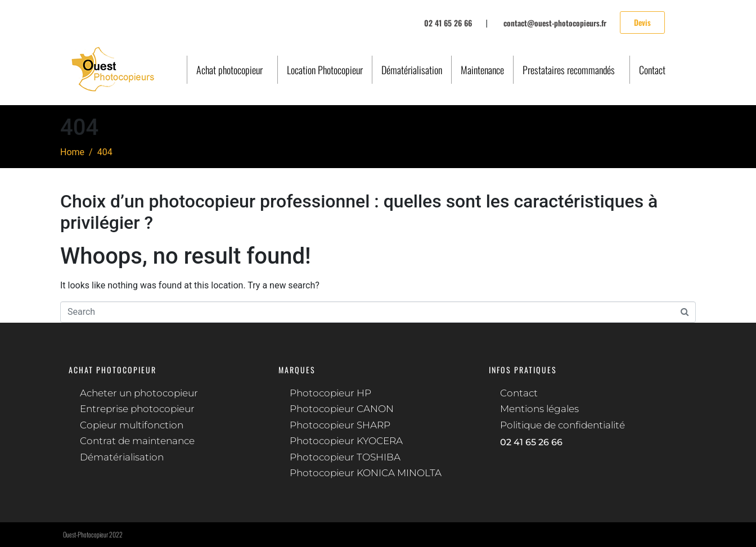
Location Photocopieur (325, 70)
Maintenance (482, 70)
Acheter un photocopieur (139, 393)
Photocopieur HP (330, 393)
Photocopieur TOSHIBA (345, 457)
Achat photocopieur (229, 70)
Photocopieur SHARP (340, 425)
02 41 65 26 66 (531, 442)
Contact (652, 70)
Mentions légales (539, 409)
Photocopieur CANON (342, 409)
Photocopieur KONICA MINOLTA (366, 473)
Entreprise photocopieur (137, 409)
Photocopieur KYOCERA (346, 441)
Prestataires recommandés (569, 70)
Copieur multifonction (132, 425)
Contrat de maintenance (137, 441)
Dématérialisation (412, 70)
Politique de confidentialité (562, 425)
